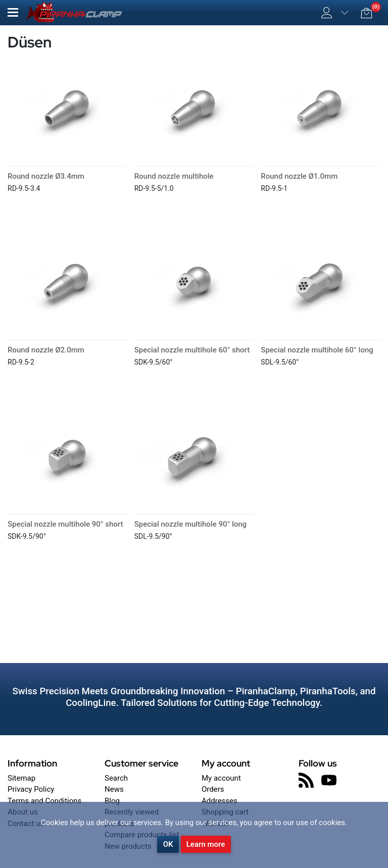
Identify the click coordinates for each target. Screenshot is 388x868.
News (114, 789)
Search (116, 778)
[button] (13, 12)
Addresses (220, 801)
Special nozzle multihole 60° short (192, 350)
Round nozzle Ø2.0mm (46, 350)
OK (168, 844)
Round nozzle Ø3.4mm (46, 176)
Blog (112, 801)
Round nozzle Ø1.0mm (299, 176)
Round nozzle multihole (174, 176)
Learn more (206, 844)
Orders (213, 789)
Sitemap (21, 778)
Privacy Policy (31, 789)
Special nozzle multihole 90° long (190, 524)
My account (221, 778)
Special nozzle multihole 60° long (317, 350)
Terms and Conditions (44, 801)
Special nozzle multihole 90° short (65, 524)
